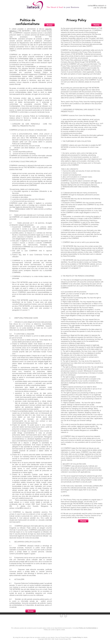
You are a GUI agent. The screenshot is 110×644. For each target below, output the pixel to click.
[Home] (96, 25)
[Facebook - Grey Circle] (61, 616)
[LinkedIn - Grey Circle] (66, 616)
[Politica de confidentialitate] (43, 632)
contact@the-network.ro (97, 5)
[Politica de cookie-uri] (60, 632)
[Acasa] (49, 25)
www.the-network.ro (91, 28)
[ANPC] (85, 616)
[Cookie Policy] (60, 642)
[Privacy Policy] (42, 642)
